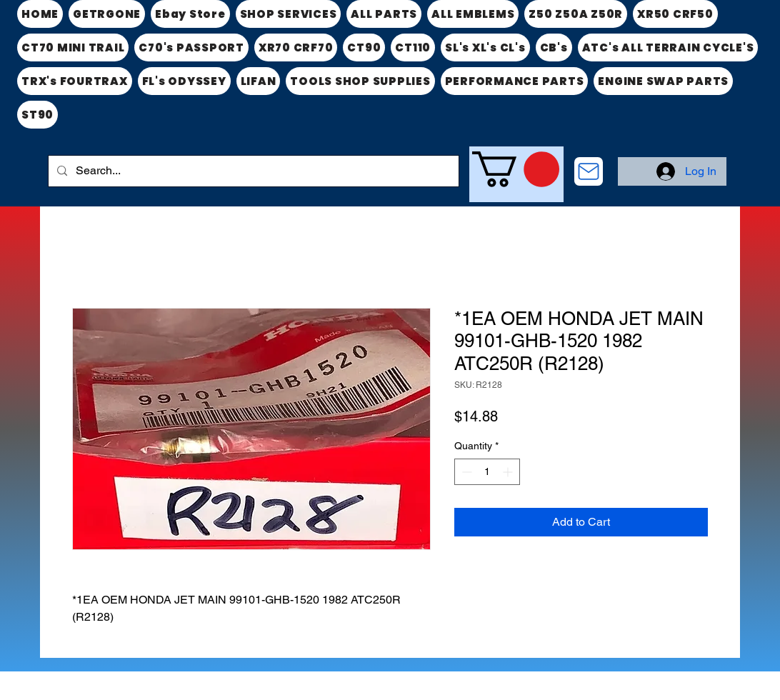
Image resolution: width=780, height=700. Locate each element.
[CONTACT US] (589, 171)
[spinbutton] (487, 472)
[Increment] (509, 472)
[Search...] (252, 171)
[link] (516, 169)
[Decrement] (465, 472)
